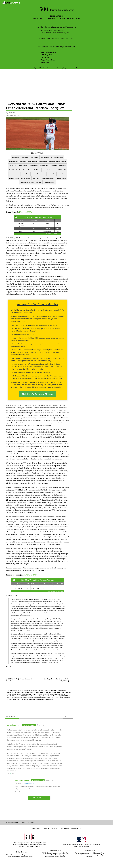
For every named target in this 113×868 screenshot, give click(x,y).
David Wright (13, 170)
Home (43, 50)
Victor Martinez (26, 178)
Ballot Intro (16, 157)
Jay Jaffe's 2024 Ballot (60, 170)
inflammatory (64, 238)
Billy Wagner (35, 157)
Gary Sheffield (45, 157)
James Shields (62, 174)
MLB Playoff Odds (48, 55)
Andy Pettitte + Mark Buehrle (57, 161)
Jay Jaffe (11, 113)
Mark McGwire (25, 490)
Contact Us (45, 829)
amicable (18, 418)
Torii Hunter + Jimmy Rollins (58, 166)
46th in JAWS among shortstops (56, 554)
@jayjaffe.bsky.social (46, 699)
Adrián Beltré (44, 166)
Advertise (54, 829)
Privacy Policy (76, 829)
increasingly (54, 238)
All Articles (45, 62)
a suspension (61, 449)
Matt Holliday (25, 174)
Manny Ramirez (63, 454)
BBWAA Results (61, 178)
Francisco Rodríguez (15, 575)
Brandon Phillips (14, 178)
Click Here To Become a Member (38, 394)
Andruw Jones (13, 161)
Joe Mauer (23, 161)
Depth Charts (46, 57)
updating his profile (25, 260)
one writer (54, 628)
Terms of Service (64, 829)
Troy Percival (60, 608)
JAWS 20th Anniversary (38, 174)
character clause (43, 483)
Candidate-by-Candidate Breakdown (31, 182)
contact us (69, 38)
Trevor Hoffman (16, 658)
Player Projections (48, 60)
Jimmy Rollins (31, 556)
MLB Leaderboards (48, 52)
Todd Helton (25, 157)
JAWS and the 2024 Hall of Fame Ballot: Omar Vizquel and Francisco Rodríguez (36, 106)
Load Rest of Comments (39, 798)
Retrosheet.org (90, 850)
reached (16, 432)
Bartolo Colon (47, 170)
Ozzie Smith (10, 253)
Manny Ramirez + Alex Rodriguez (28, 166)
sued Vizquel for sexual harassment (43, 408)
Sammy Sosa (59, 456)
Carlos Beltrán (32, 161)
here (63, 193)
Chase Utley (13, 166)
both (11, 432)
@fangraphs (36, 829)
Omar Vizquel (12, 212)
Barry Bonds (35, 456)
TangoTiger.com (55, 850)
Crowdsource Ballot (57, 157)
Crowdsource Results (48, 178)
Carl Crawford (46, 456)
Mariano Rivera (59, 656)
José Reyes (36, 178)
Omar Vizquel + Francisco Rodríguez (30, 170)
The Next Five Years (49, 182)
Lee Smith (28, 658)
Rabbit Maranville (53, 556)
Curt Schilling (11, 240)
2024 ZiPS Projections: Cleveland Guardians (19, 680)
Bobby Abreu (43, 161)
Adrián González (14, 174)
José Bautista (51, 174)
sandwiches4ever (29, 783)
